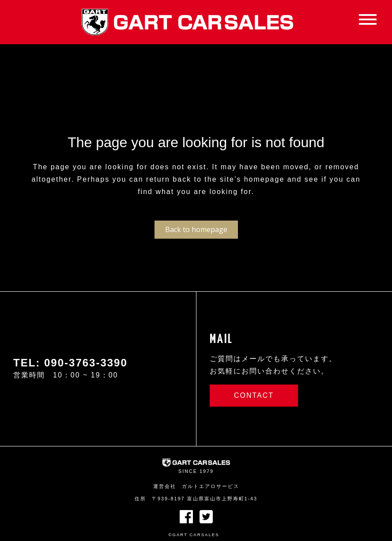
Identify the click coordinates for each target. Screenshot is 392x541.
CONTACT (254, 395)
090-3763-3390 (86, 363)
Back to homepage (196, 229)
